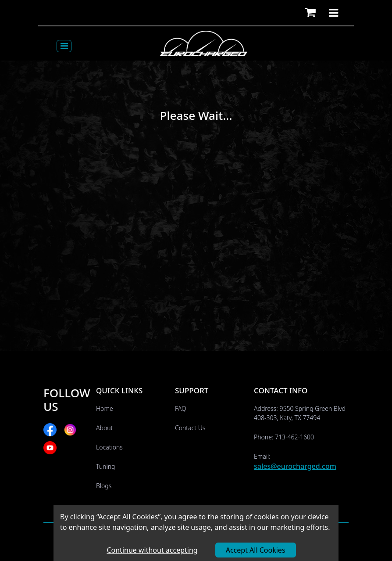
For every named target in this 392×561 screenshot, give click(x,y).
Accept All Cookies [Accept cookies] (256, 550)
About (104, 428)
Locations (109, 447)
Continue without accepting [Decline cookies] (152, 550)
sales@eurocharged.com (295, 466)
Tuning (105, 466)
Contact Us (190, 428)
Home (105, 408)
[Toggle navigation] (64, 46)
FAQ (181, 408)
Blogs (104, 486)
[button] (310, 13)
